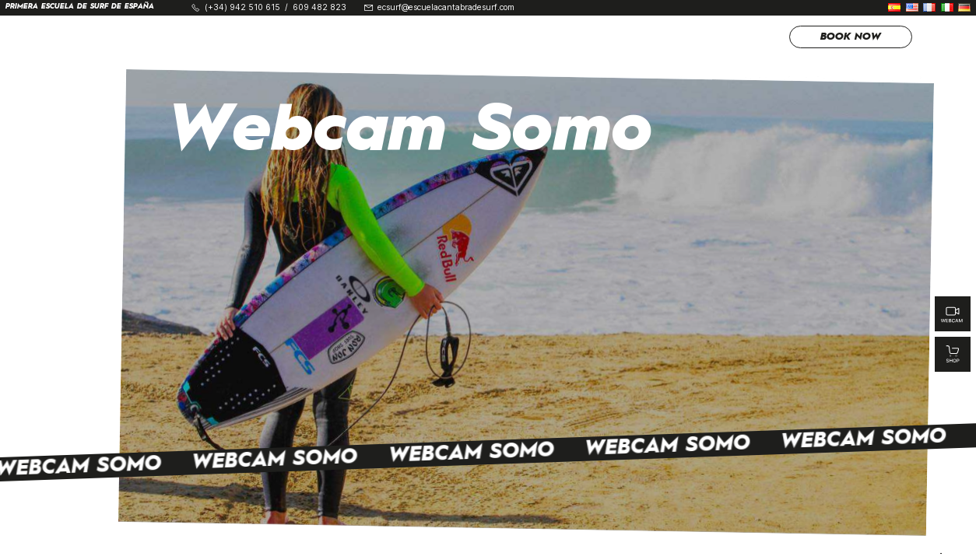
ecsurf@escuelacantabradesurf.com (446, 8)
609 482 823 (319, 8)
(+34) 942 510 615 (242, 8)
